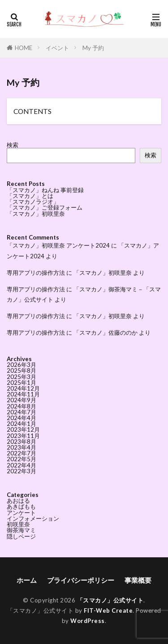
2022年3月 (22, 471)
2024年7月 (22, 412)
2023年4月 (22, 447)
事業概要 (138, 580)
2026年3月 (22, 365)
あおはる (18, 501)
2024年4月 (22, 418)
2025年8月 (22, 370)
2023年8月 (22, 442)
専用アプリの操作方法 (36, 273)
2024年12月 (23, 388)
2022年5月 (22, 459)
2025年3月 (22, 377)
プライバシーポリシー (81, 580)
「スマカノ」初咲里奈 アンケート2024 (58, 245)
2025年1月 (22, 383)
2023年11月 (23, 436)
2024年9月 (22, 400)
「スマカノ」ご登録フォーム (45, 207)
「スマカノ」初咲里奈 (36, 214)
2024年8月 (22, 406)
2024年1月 (22, 424)
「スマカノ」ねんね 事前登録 (45, 190)
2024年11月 (23, 394)
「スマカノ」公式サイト (110, 600)
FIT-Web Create (108, 610)
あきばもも (21, 506)
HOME (24, 48)
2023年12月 (23, 429)
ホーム (27, 580)
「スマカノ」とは (30, 196)
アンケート (21, 513)
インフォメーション (33, 518)
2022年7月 (22, 453)
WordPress (88, 621)
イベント (57, 48)
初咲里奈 (18, 524)
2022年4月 (22, 465)
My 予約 (93, 48)
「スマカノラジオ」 (33, 202)
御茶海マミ (21, 530)
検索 (13, 145)
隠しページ (21, 536)
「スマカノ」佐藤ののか (106, 333)
